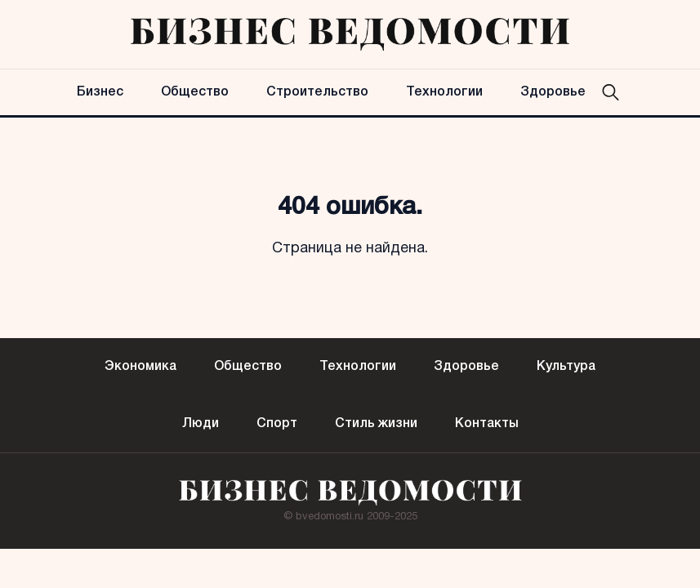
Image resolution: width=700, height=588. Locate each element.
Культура (566, 367)
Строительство (317, 92)
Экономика (140, 367)
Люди (201, 424)
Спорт (277, 424)
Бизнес (100, 92)
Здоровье (553, 92)
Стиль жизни (376, 424)
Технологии (444, 92)
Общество (195, 92)
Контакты (487, 424)
